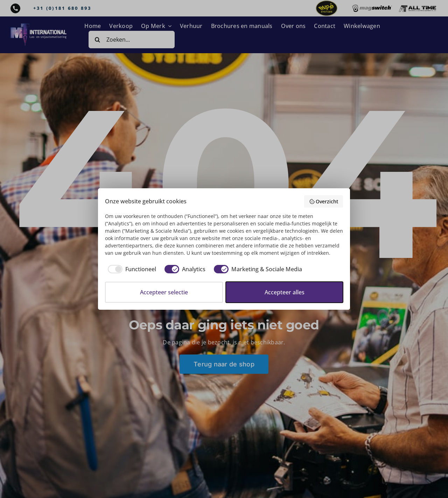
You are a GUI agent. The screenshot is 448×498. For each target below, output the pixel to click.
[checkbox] (131, 269)
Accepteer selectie (164, 292)
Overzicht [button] (324, 201)
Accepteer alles (285, 292)
